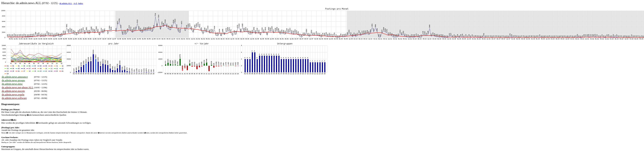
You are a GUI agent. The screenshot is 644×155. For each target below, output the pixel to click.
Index (80, 3)
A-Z (75, 3)
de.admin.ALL (66, 3)
